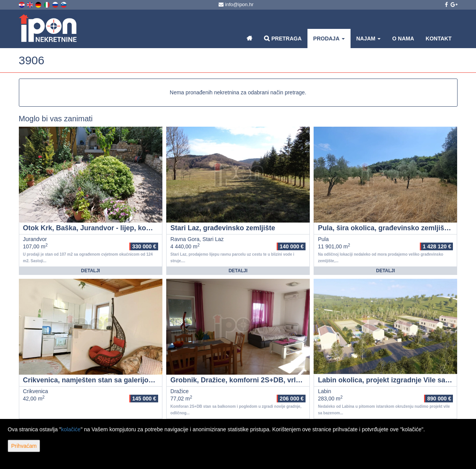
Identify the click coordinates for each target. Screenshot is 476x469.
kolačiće (71, 429)
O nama (403, 39)
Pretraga (283, 38)
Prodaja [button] (329, 39)
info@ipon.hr (236, 4)
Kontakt (438, 39)
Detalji (91, 271)
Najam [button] (369, 39)
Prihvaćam (24, 446)
